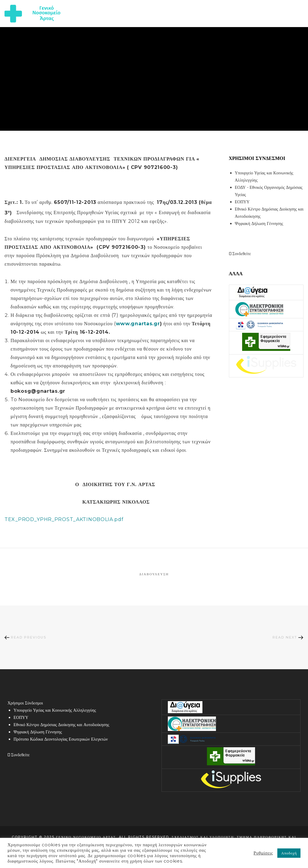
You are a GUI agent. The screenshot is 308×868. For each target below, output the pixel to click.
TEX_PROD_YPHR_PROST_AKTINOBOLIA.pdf (64, 519)
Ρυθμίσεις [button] (263, 853)
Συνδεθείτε (240, 254)
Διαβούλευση (154, 574)
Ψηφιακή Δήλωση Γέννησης (259, 223)
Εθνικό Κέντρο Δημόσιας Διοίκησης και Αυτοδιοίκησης (61, 725)
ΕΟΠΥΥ (242, 202)
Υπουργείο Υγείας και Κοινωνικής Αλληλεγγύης (55, 710)
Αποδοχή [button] (289, 853)
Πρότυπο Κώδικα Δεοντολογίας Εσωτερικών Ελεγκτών (61, 739)
